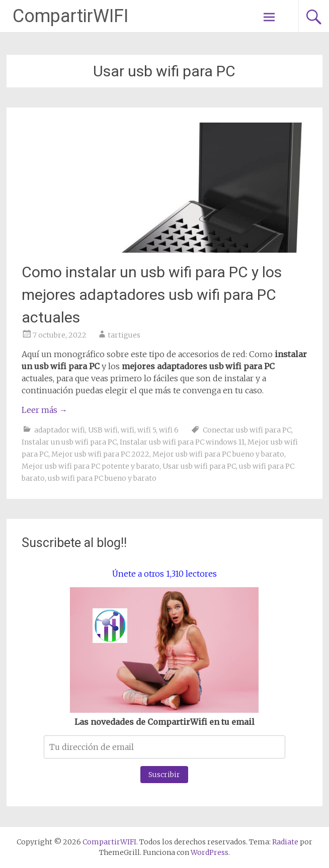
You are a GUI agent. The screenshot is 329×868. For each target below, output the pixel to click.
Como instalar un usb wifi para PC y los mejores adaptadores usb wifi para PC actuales (152, 295)
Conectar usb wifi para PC (247, 430)
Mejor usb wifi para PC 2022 (100, 454)
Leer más (45, 410)
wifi (128, 430)
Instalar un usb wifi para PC (69, 442)
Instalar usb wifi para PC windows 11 (182, 442)
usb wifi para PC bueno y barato (102, 478)
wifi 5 (147, 430)
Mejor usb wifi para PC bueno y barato (218, 454)
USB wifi (103, 430)
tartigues (124, 335)
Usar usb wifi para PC (199, 466)
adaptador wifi (60, 430)
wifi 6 (169, 430)
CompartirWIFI (70, 16)
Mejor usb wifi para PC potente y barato (91, 466)
